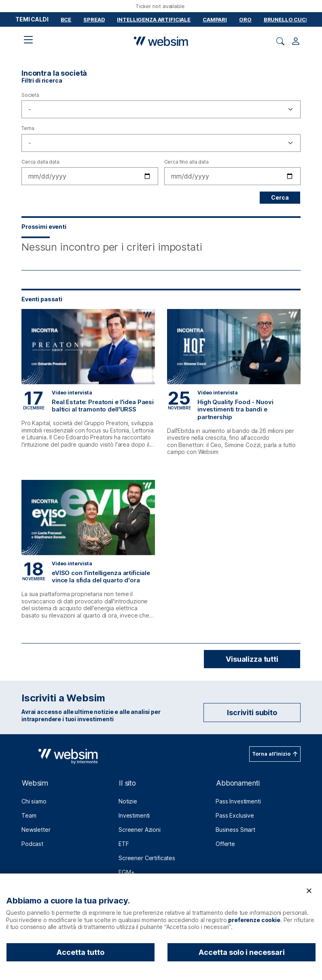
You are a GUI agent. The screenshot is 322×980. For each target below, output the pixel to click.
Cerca (280, 197)
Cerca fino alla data (186, 162)
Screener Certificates (147, 858)
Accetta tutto (80, 952)
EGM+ (126, 872)
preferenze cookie (254, 920)
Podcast (32, 844)
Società (30, 95)
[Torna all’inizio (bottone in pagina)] (275, 754)
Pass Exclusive (235, 815)
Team (29, 815)
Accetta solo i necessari (242, 952)
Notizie (128, 801)
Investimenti (134, 815)
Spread (94, 19)
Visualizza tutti (252, 659)
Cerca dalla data (40, 162)
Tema (28, 128)
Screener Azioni (140, 830)
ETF (124, 844)
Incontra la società (54, 73)
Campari (215, 19)
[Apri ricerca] (280, 41)
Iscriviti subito (252, 713)
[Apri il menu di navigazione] (28, 40)
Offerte (225, 844)
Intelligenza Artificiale (154, 19)
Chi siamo (34, 801)
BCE (66, 19)
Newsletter (36, 830)
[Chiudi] (309, 891)
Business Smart (235, 830)
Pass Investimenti (238, 801)
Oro (245, 19)
